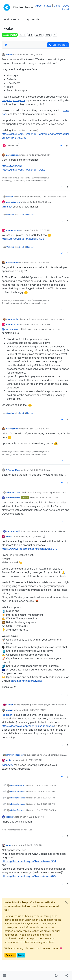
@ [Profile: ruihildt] (7, 207)
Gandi (22, 215)
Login (21, 955)
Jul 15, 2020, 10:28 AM (40, 202)
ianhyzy (10, 710)
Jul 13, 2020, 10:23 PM (39, 155)
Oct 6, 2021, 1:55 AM (32, 760)
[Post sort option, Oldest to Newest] (6, 45)
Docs (66, 6)
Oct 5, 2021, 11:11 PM (33, 710)
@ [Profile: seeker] (7, 715)
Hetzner (30, 215)
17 (67, 146)
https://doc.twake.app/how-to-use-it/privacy (28, 726)
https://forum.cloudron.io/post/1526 (23, 239)
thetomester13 (13, 498)
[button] (4, 976)
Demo (57, 6)
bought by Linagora (13, 100)
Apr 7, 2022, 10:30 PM (32, 845)
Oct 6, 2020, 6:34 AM (40, 470)
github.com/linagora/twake (26, 681)
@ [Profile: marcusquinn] (10, 329)
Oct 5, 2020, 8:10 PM (39, 429)
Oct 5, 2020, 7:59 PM (39, 262)
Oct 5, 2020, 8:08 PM (40, 324)
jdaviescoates (13, 202)
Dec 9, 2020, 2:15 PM (49, 498)
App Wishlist (10, 35)
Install (66, 9)
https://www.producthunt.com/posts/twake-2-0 (29, 549)
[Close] (66, 902)
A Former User (13, 470)
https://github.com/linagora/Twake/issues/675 (29, 876)
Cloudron (10, 215)
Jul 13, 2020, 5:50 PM (33, 55)
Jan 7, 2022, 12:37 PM (33, 817)
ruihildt (9, 55)
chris (12, 785)
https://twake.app (12, 166)
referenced (20, 785)
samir (8, 845)
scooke (9, 817)
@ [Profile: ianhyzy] (8, 765)
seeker (9, 537)
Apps (38, 6)
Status (48, 6)
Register (10, 955)
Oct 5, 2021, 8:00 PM (32, 537)
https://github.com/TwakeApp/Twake (23, 170)
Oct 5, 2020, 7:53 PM (40, 230)
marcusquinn (12, 155)
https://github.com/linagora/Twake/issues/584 (29, 861)
